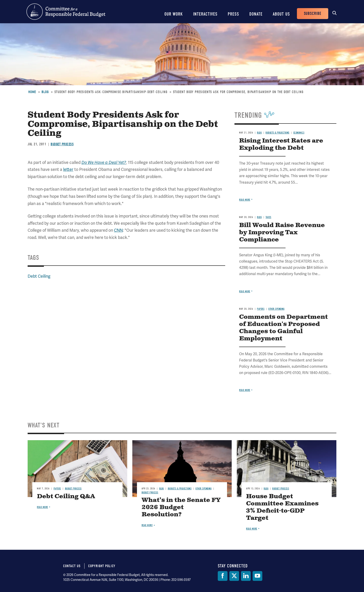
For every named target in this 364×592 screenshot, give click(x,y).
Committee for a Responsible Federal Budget (66, 12)
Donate (256, 14)
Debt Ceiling (39, 276)
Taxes (268, 217)
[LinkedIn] (246, 576)
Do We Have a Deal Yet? (104, 163)
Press (233, 14)
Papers (261, 309)
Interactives (205, 14)
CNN (118, 230)
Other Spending (276, 309)
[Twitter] (234, 576)
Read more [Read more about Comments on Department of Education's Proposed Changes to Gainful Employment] (245, 390)
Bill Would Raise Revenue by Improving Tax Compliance (282, 233)
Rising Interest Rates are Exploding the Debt (281, 144)
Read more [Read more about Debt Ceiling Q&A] (42, 507)
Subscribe (313, 14)
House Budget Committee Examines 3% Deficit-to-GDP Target (282, 507)
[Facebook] (223, 576)
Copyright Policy (102, 566)
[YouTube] (257, 576)
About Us (281, 14)
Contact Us (72, 566)
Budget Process (62, 144)
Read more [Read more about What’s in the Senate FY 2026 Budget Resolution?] (147, 525)
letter (68, 169)
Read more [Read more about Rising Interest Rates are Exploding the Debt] (245, 200)
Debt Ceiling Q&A (66, 496)
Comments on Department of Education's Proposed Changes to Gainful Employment (283, 328)
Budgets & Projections (278, 133)
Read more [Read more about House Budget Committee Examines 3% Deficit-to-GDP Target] (252, 529)
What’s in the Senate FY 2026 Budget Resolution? (181, 507)
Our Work (174, 14)
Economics (299, 133)
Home (32, 92)
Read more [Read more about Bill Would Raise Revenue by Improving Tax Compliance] (245, 291)
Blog (45, 92)
